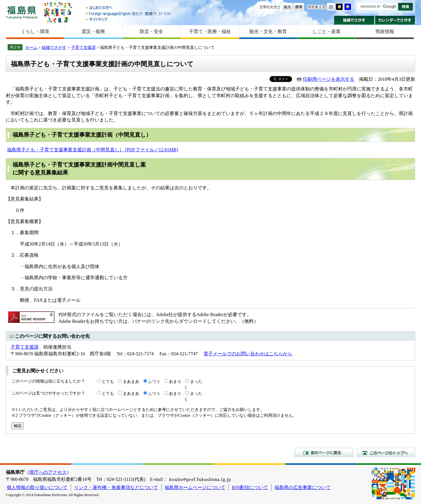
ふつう (154, 381)
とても (108, 381)
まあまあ (131, 381)
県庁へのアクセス (48, 472)
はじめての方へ (130, 8)
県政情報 (385, 31)
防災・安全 (151, 31)
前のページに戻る (324, 452)
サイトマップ (130, 19)
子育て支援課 (83, 47)
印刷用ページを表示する (329, 79)
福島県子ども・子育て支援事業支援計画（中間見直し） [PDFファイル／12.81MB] (93, 150)
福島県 (22, 12)
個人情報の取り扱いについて (37, 487)
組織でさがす (354, 20)
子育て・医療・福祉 (210, 31)
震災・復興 (93, 31)
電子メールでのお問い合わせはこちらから (248, 354)
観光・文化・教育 (268, 31)
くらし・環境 (35, 31)
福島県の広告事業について (303, 487)
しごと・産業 (327, 31)
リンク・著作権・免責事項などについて (116, 487)
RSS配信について (250, 487)
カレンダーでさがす (395, 20)
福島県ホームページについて (195, 487)
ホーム (31, 47)
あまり (175, 381)
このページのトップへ (386, 452)
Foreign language (130, 14)
